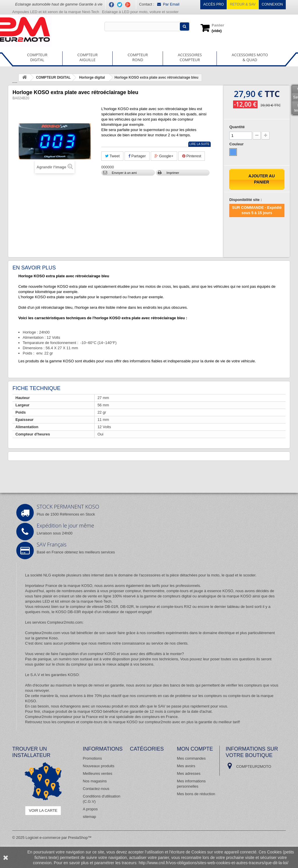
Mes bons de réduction (196, 794)
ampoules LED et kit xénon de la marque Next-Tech (68, 601)
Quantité (237, 127)
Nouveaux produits (99, 766)
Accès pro (213, 4)
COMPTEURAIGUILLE (88, 57)
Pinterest (192, 156)
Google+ (164, 156)
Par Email (168, 4)
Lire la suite (199, 144)
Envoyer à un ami (124, 173)
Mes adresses (189, 773)
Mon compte (195, 749)
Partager (137, 156)
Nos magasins (95, 781)
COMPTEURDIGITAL (37, 57)
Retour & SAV (243, 4)
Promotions (93, 758)
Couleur (237, 144)
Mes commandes (191, 758)
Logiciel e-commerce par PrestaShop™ (59, 838)
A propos (90, 809)
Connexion (272, 4)
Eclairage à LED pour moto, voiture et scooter (141, 12)
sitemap (90, 817)
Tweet (112, 156)
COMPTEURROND (138, 57)
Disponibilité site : (246, 200)
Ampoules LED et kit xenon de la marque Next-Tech (56, 12)
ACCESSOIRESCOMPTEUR (190, 57)
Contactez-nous (96, 789)
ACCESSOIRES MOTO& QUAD (250, 57)
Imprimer (173, 173)
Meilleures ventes (98, 773)
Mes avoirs (186, 766)
